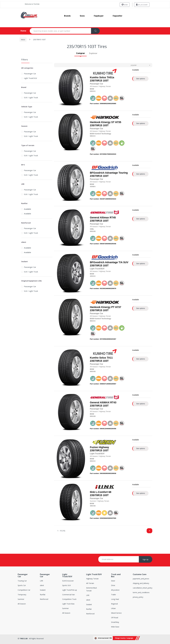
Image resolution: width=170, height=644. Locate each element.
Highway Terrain (92, 579)
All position (115, 590)
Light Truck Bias (68, 604)
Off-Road (115, 618)
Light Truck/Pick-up (70, 590)
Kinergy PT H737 (111, 307)
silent (42, 585)
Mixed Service (116, 613)
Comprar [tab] (81, 53)
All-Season (22, 604)
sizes (82, 16)
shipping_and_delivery (141, 583)
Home (21, 31)
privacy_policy (138, 597)
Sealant (43, 590)
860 (91, 321)
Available (28, 209)
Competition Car (24, 590)
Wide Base (115, 627)
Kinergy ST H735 (111, 122)
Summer (21, 599)
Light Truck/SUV (30, 78)
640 (91, 91)
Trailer (114, 595)
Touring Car (22, 581)
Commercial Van (68, 595)
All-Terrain (90, 583)
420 (91, 187)
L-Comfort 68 (103, 492)
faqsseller (118, 16)
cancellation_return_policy (143, 588)
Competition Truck (69, 599)
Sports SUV (66, 585)
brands (67, 16)
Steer (113, 581)
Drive (113, 585)
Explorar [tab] (93, 53)
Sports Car (22, 585)
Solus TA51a (107, 77)
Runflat (43, 595)
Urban (113, 608)
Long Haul (115, 599)
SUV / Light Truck (31, 97)
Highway (104, 447)
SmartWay (115, 622)
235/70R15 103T (102, 79)
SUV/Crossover (68, 581)
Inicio (23, 40)
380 (91, 506)
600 (91, 231)
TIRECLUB (24, 639)
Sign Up (146, 559)
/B (93, 187)
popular (134, 65)
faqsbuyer (99, 16)
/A (93, 91)
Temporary (22, 595)
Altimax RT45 (108, 218)
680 (91, 136)
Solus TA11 (106, 358)
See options (141, 79)
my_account (142, 5)
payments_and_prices (141, 579)
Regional (114, 604)
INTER (125, 5)
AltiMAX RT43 (108, 402)
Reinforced (44, 599)
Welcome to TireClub (32, 4)
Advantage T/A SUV (117, 262)
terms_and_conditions (141, 592)
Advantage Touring (116, 173)
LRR (41, 581)
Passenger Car (30, 74)
